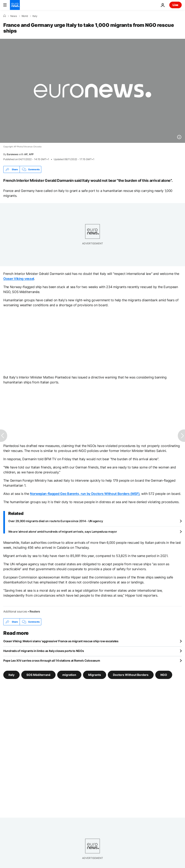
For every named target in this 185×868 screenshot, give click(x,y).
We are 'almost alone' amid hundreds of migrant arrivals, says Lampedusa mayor (63, 532)
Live (176, 5)
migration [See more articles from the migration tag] (69, 675)
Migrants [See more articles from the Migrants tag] (95, 675)
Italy (35, 16)
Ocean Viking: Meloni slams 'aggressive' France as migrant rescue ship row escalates (61, 641)
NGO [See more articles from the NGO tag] (164, 675)
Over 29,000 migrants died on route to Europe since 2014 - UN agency (56, 521)
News (14, 16)
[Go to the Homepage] (15, 5)
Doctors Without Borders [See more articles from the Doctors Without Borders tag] (131, 675)
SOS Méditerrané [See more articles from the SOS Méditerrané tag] (38, 675)
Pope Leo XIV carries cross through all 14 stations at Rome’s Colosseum (52, 660)
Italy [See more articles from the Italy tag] (11, 675)
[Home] (5, 16)
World (25, 16)
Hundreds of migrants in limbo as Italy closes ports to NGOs (44, 651)
